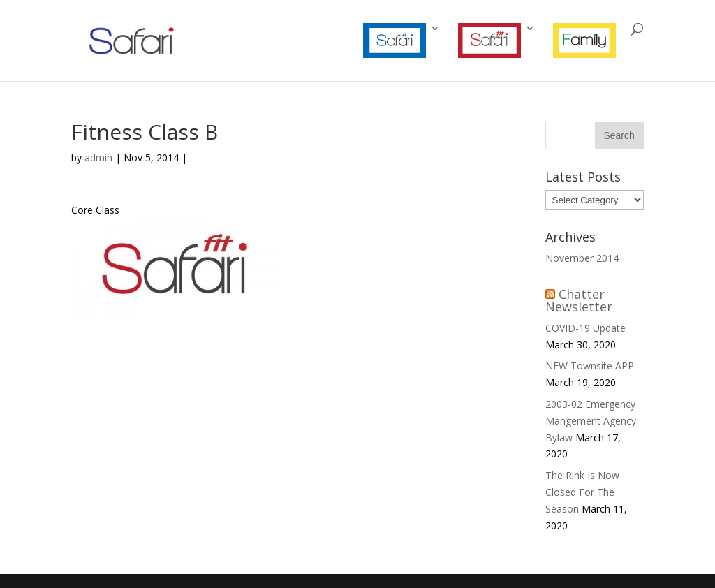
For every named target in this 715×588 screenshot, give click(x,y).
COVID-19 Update (585, 328)
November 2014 (582, 258)
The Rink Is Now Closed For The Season (582, 492)
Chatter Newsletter (579, 300)
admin (98, 157)
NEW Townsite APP (590, 366)
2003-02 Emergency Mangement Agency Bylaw (591, 421)
